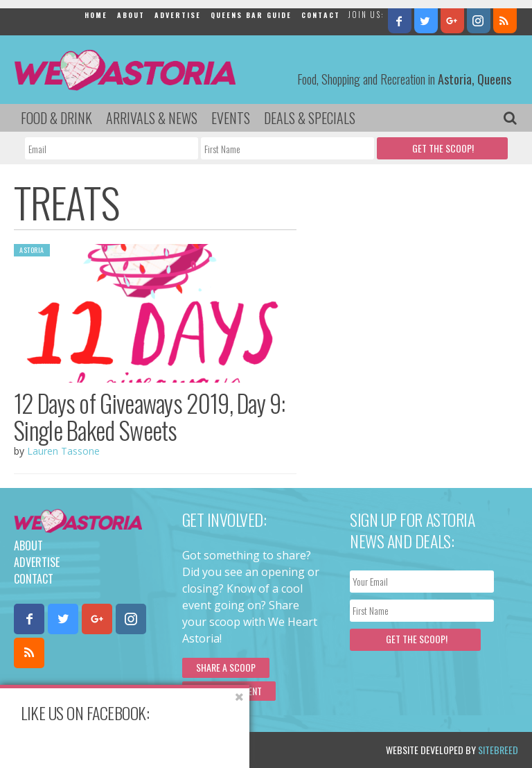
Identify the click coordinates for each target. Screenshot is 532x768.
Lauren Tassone (63, 451)
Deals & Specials (310, 118)
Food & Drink (56, 118)
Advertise (178, 15)
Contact (321, 15)
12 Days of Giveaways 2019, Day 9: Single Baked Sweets (149, 416)
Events (231, 118)
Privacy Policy (154, 750)
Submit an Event (229, 691)
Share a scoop (226, 667)
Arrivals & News (152, 118)
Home (96, 15)
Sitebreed (498, 750)
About (131, 15)
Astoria (32, 250)
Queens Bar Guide (251, 15)
